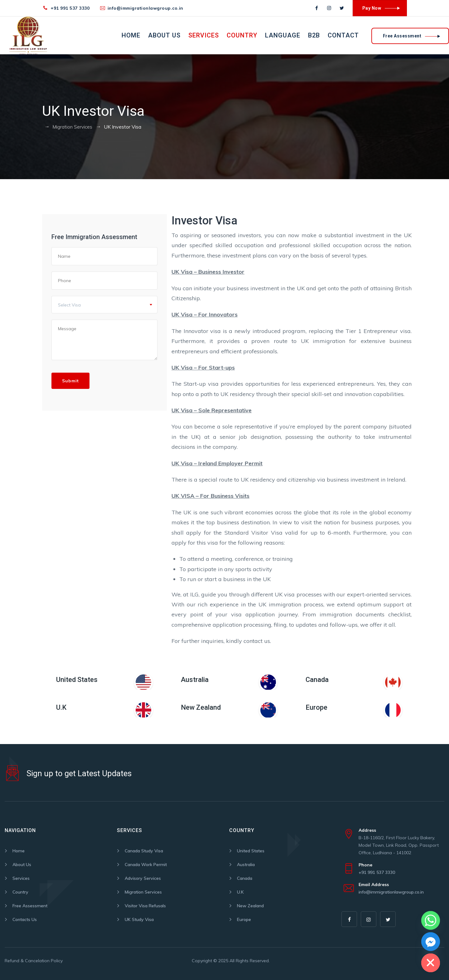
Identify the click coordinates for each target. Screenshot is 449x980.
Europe (316, 707)
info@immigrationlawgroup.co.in (145, 8)
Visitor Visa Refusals (145, 906)
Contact (343, 35)
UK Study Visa (139, 919)
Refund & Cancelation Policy (34, 961)
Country (242, 35)
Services (204, 35)
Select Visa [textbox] (69, 305)
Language (283, 35)
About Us (164, 35)
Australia (195, 680)
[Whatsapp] (431, 920)
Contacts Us (25, 919)
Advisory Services (143, 878)
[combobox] (104, 305)
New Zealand (201, 707)
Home (131, 35)
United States (77, 680)
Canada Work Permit (146, 865)
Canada (317, 680)
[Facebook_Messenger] (431, 942)
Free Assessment (30, 906)
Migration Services (143, 892)
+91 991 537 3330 (70, 8)
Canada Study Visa (144, 851)
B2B (314, 35)
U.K (61, 707)
